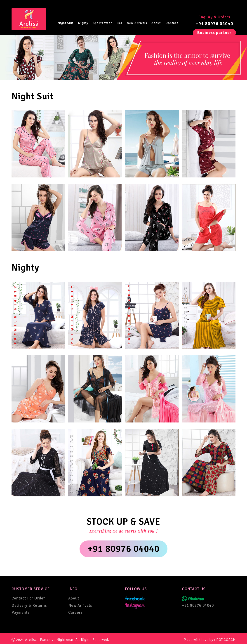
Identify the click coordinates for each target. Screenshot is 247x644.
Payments (21, 612)
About (156, 23)
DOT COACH (226, 640)
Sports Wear (102, 23)
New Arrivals (137, 23)
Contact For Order (28, 598)
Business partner (214, 33)
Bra (119, 23)
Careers (75, 612)
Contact (172, 23)
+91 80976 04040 (214, 24)
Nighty (83, 23)
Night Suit (66, 23)
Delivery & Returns (29, 605)
